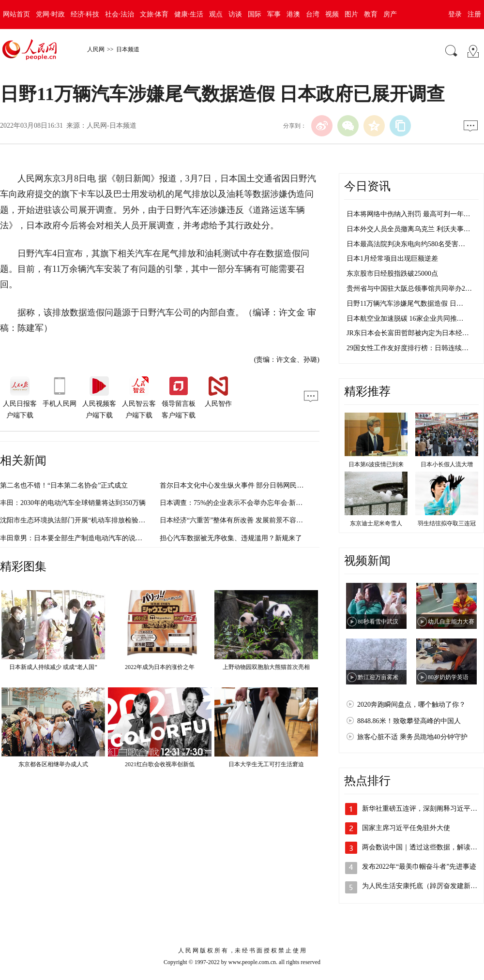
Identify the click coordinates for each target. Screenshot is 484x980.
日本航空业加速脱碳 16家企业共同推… (405, 319)
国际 (255, 14)
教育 (371, 14)
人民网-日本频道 (112, 126)
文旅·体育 (154, 14)
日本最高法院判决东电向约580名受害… (406, 244)
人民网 (96, 49)
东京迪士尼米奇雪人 (376, 523)
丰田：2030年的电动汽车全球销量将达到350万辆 (73, 503)
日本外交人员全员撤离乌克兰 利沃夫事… (408, 229)
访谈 (235, 14)
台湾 (313, 14)
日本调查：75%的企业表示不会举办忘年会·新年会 (234, 503)
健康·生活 (189, 14)
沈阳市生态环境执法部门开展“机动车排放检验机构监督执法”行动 (98, 520)
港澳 (293, 14)
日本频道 (128, 49)
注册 (474, 14)
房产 (390, 14)
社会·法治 (120, 14)
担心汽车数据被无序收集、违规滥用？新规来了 (231, 538)
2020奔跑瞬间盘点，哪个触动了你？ (411, 705)
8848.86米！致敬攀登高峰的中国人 (409, 721)
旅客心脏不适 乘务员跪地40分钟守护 (412, 737)
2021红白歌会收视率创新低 (160, 764)
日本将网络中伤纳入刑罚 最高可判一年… (408, 214)
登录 (455, 14)
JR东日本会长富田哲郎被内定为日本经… (408, 333)
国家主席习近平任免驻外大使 (406, 828)
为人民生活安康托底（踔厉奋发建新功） (423, 886)
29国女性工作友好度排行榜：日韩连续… (408, 348)
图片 (351, 14)
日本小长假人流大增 (447, 464)
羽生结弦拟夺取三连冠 (447, 523)
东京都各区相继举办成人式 (53, 764)
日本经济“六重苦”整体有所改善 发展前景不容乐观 (235, 520)
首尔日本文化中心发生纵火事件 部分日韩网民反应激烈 (242, 485)
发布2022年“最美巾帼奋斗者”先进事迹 (419, 867)
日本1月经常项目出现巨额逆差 (392, 259)
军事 (274, 14)
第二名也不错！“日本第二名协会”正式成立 (64, 485)
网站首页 (16, 14)
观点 (216, 14)
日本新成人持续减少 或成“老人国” (53, 667)
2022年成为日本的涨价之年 (160, 667)
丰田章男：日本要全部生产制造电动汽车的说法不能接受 (85, 538)
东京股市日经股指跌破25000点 (392, 274)
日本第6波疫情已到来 (376, 464)
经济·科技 (85, 14)
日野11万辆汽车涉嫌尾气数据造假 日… (405, 304)
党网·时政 (50, 14)
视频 (332, 14)
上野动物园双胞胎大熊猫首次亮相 (266, 667)
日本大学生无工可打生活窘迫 (266, 764)
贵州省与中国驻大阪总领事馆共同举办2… (409, 289)
